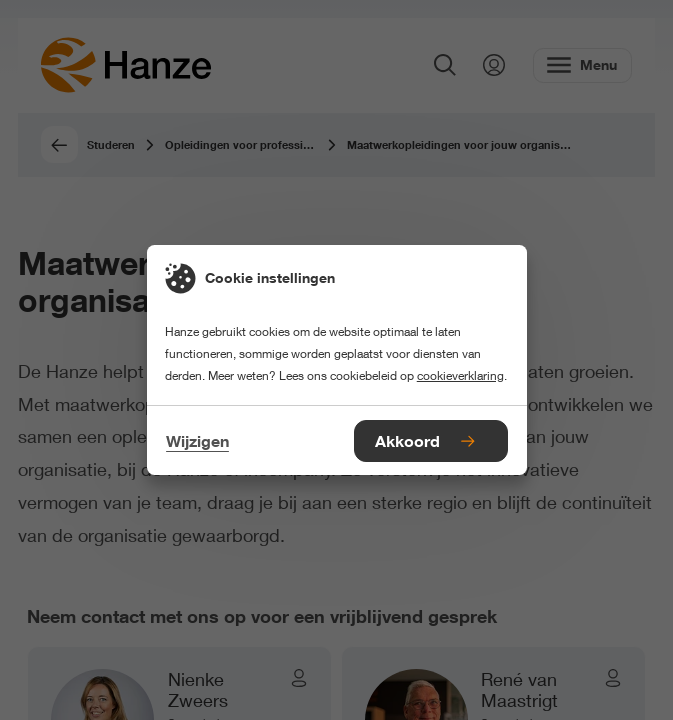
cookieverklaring (460, 375)
